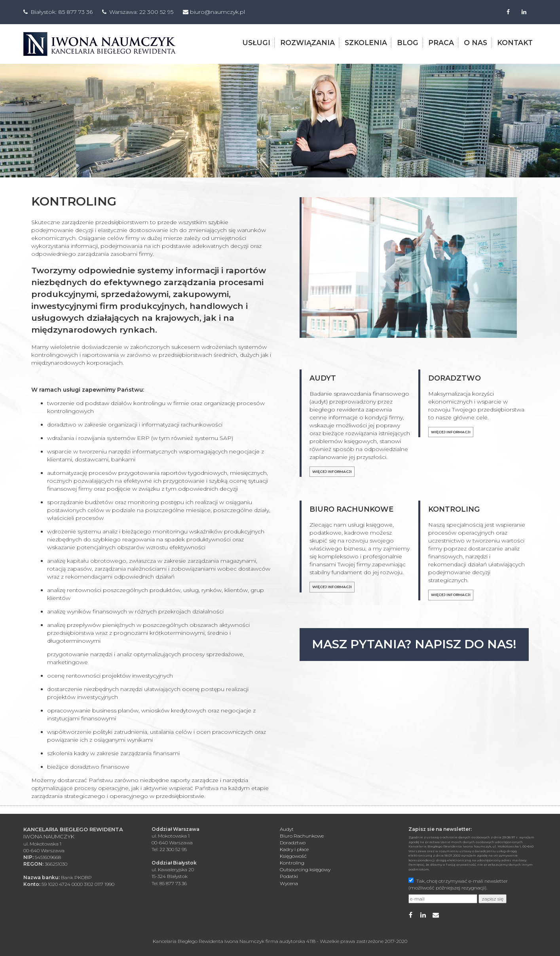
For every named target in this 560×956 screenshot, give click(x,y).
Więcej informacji (332, 471)
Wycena (289, 883)
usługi (256, 42)
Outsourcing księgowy (305, 869)
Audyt (287, 829)
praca (441, 42)
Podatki (289, 876)
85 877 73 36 (75, 12)
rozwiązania (308, 42)
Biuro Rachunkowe (302, 835)
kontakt (515, 42)
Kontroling (292, 862)
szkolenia (366, 42)
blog (408, 42)
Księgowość (293, 856)
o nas (476, 42)
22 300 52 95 (156, 12)
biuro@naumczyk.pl (217, 12)
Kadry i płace (294, 849)
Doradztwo (293, 842)
